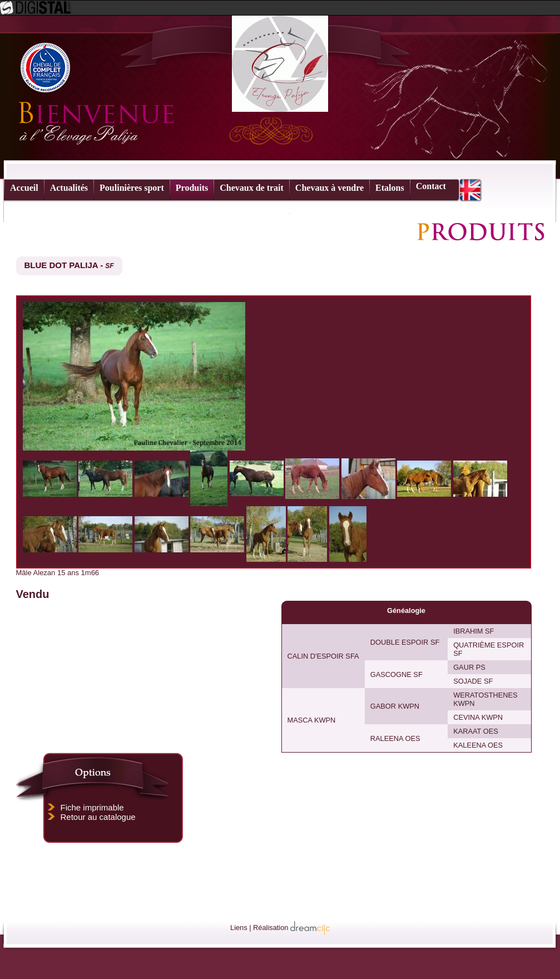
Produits (192, 188)
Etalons (390, 188)
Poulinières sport (132, 188)
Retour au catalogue (98, 817)
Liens (239, 928)
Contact (431, 186)
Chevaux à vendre (329, 188)
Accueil (24, 188)
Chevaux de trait (252, 188)
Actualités (69, 188)
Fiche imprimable (92, 807)
